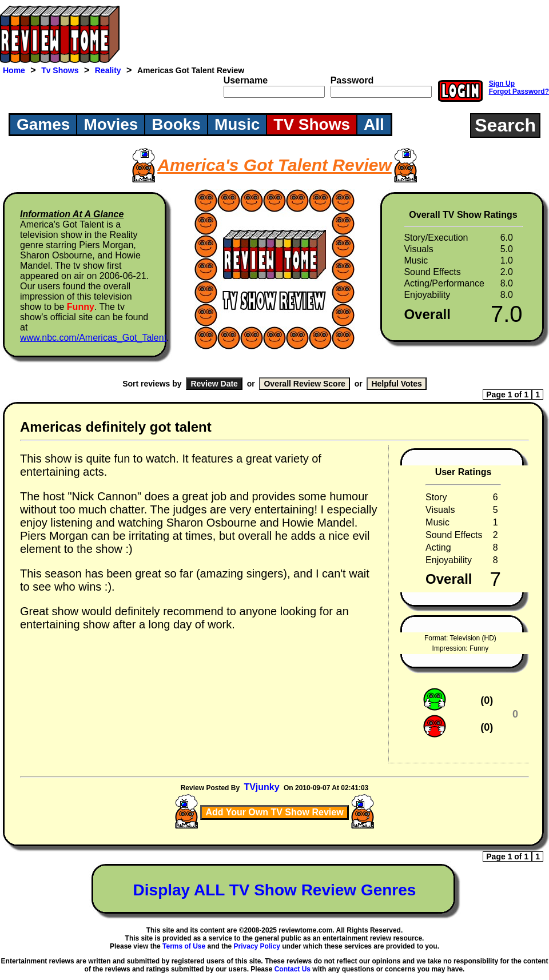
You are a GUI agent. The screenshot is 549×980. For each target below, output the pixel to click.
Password (352, 80)
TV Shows (312, 124)
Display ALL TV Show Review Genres (275, 890)
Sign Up (502, 83)
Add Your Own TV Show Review (274, 812)
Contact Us (293, 969)
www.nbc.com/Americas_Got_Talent (93, 338)
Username (246, 80)
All (374, 124)
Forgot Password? (519, 91)
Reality (108, 70)
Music (237, 124)
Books (176, 124)
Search (505, 125)
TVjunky (261, 787)
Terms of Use (184, 946)
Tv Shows (60, 70)
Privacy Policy (257, 946)
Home (14, 70)
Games (43, 124)
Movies (111, 124)
